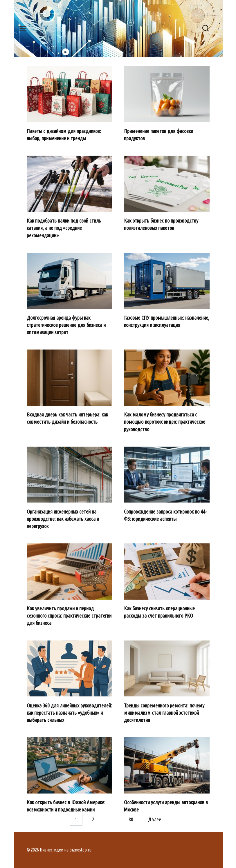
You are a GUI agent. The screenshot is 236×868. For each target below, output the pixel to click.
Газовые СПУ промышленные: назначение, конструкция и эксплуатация (167, 321)
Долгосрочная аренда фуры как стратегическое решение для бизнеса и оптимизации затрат (66, 325)
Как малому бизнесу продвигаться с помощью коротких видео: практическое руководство (165, 422)
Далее (155, 819)
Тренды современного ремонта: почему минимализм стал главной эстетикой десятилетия (164, 712)
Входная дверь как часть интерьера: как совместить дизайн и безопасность (67, 418)
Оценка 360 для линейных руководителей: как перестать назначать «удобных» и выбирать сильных (69, 712)
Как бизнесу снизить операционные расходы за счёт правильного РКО (159, 612)
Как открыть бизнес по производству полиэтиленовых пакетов (161, 224)
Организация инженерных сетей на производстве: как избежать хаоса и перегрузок (63, 518)
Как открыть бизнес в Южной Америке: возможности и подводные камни (66, 806)
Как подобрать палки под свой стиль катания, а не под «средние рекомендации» (64, 228)
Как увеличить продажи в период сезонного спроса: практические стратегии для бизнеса (69, 616)
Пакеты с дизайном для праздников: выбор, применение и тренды (64, 135)
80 (131, 819)
